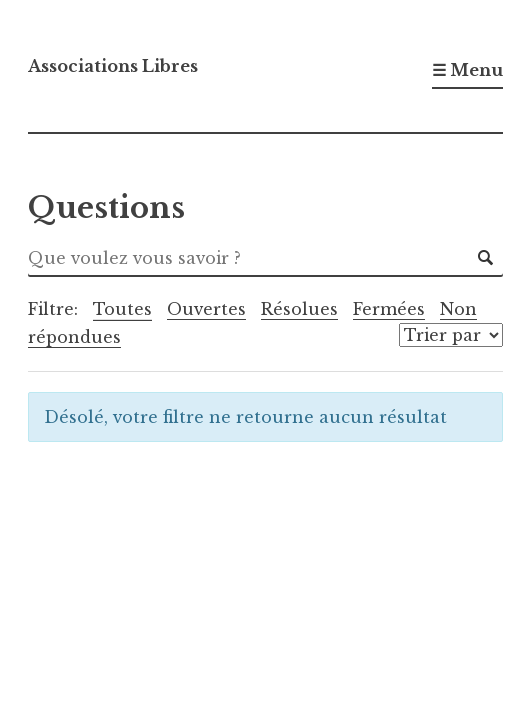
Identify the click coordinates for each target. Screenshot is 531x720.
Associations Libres (113, 66)
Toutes (122, 309)
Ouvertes (206, 309)
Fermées (389, 309)
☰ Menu (467, 70)
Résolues (299, 309)
